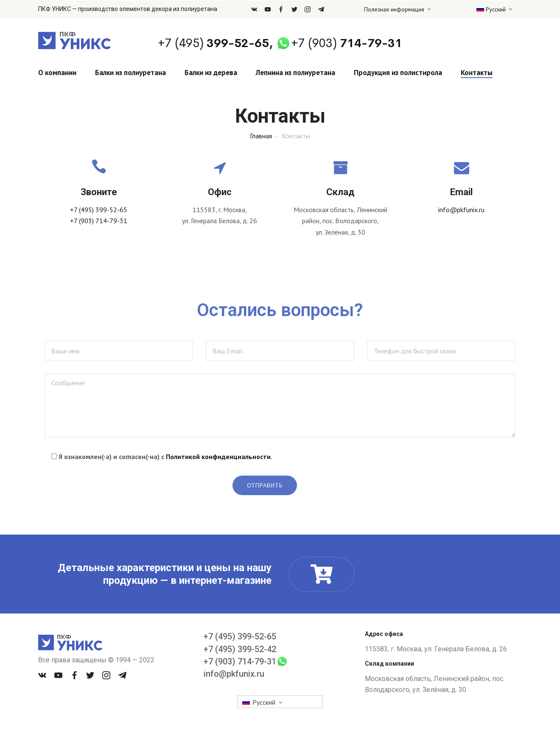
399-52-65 (213, 43)
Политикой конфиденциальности (218, 457)
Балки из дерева (211, 73)
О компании (57, 73)
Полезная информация (394, 9)
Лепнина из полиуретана (295, 73)
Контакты (477, 73)
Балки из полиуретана (130, 73)
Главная (261, 136)
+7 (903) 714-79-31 (99, 221)
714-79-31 (347, 43)
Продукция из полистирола (398, 73)
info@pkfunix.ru (461, 210)
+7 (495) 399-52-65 (99, 210)
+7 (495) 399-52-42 (240, 649)
